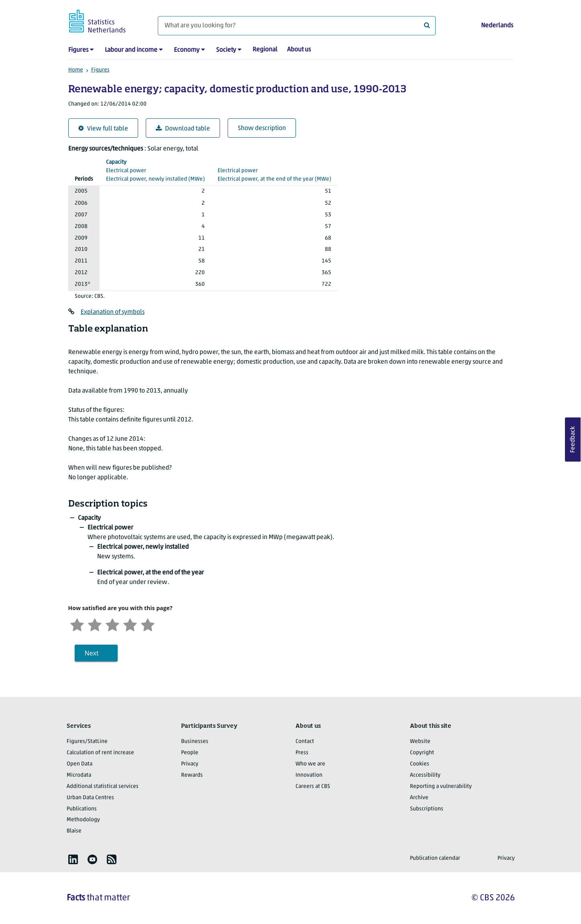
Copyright (422, 753)
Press (302, 753)
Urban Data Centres (90, 798)
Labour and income (131, 50)
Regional (265, 50)
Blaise (74, 831)
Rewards (192, 775)
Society (226, 50)
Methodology (83, 820)
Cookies (420, 764)
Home (76, 70)
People (190, 753)
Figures (78, 50)
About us (299, 50)
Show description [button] (262, 128)
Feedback (573, 440)
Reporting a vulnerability (441, 787)
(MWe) (155, 170)
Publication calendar (435, 858)
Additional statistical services (103, 787)
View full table (103, 129)
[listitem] (73, 859)
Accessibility (425, 775)
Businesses (195, 742)
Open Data (80, 764)
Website (420, 742)
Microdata (79, 775)
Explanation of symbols (113, 312)
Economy (187, 50)
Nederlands (497, 26)
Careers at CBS (313, 787)
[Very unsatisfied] (77, 624)
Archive (419, 798)
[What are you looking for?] (297, 26)
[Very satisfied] (148, 624)
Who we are (310, 764)
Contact (305, 742)
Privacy (190, 764)
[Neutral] (112, 624)
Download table (183, 129)
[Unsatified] (95, 624)
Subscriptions (427, 809)
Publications (82, 809)
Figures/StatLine (87, 742)
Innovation (309, 775)
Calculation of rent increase (100, 753)
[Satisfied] (130, 624)
